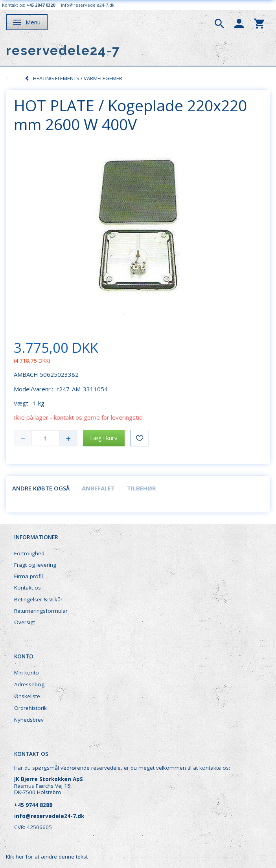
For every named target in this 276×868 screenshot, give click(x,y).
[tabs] (219, 23)
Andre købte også (41, 488)
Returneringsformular (41, 611)
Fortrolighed (29, 553)
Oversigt (25, 622)
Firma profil (29, 576)
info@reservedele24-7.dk (88, 5)
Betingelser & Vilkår (38, 599)
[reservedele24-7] (63, 51)
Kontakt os (28, 588)
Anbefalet (98, 488)
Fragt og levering (35, 565)
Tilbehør (141, 488)
